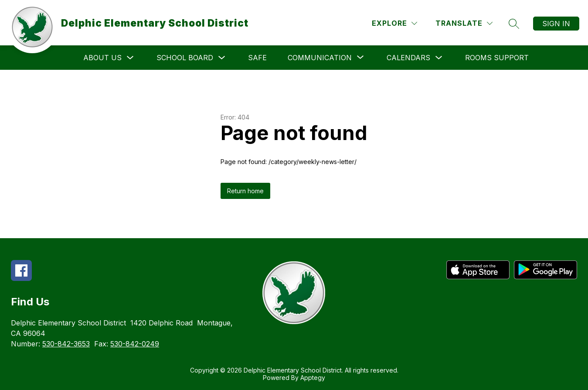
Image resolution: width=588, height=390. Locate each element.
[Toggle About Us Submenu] (130, 58)
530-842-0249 (135, 344)
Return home (245, 191)
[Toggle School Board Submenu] (222, 58)
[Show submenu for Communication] (320, 58)
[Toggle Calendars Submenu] (439, 58)
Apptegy (313, 378)
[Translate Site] (464, 23)
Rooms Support (497, 58)
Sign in (556, 24)
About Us (102, 58)
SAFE (257, 58)
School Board (185, 58)
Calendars (408, 58)
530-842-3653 (66, 344)
